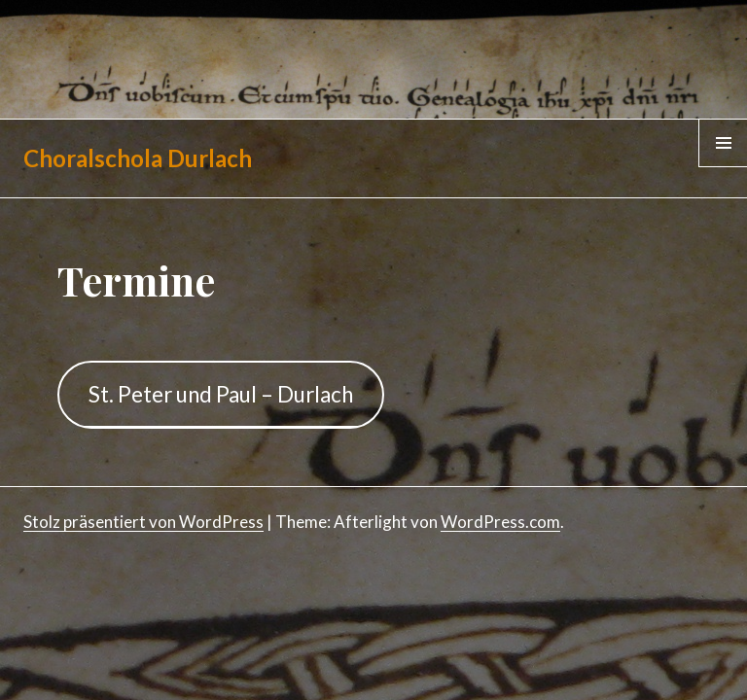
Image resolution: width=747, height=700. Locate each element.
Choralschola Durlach (138, 158)
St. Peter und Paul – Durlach (221, 394)
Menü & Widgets (723, 166)
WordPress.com (500, 522)
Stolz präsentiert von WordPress (143, 522)
